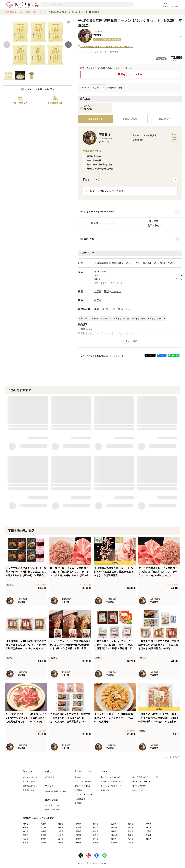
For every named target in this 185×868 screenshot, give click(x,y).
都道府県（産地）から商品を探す (38, 818)
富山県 (148, 828)
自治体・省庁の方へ (53, 810)
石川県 (26, 831)
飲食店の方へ (28, 790)
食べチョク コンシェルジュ (112, 782)
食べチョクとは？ (30, 777)
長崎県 (43, 843)
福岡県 (148, 839)
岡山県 (26, 839)
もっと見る (131, 341)
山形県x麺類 (139, 318)
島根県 (148, 835)
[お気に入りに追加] (68, 22)
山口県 (61, 839)
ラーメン (116, 291)
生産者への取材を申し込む (56, 791)
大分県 (78, 843)
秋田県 (96, 824)
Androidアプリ (138, 790)
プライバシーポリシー (84, 795)
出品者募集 (50, 777)
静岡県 (113, 831)
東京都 (96, 828)
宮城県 (78, 824)
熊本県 (61, 843)
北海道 (26, 824)
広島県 (43, 839)
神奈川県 (114, 828)
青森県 (43, 824)
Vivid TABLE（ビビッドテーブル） (146, 777)
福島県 (131, 824)
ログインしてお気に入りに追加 (38, 89)
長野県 (78, 831)
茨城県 (148, 824)
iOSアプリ (105, 790)
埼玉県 (61, 828)
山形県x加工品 (122, 318)
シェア (162, 355)
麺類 (106, 291)
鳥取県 (131, 835)
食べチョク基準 (29, 782)
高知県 (131, 839)
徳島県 (78, 839)
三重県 (148, 831)
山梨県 (61, 831)
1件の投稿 (114, 52)
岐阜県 (96, 831)
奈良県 (96, 835)
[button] (130, 219)
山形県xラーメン (157, 318)
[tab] (130, 119)
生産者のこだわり (130, 151)
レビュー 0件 (102, 52)
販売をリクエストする (130, 74)
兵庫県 (78, 835)
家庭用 (95, 318)
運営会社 (78, 777)
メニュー (175, 5)
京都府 (43, 835)
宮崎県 (96, 843)
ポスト (150, 355)
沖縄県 (131, 843)
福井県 (43, 831)
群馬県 (43, 828)
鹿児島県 (114, 843)
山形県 (98, 300)
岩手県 (61, 824)
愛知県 (131, 831)
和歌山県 (114, 835)
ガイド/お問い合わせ (83, 782)
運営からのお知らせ (83, 786)
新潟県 (131, 828)
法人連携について (52, 805)
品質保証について (30, 786)
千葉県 (78, 828)
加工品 (98, 291)
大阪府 (61, 835)
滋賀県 (26, 835)
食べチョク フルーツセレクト (144, 782)
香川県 (96, 839)
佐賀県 (26, 843)
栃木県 (26, 828)
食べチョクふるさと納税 (111, 777)
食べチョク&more (139, 786)
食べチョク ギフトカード (111, 786)
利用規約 (78, 790)
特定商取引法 (80, 799)
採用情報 (78, 803)
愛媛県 (113, 839)
